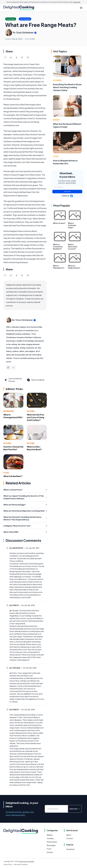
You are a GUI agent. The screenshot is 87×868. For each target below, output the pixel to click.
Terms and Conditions (21, 864)
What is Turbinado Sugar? (72, 225)
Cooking (57, 80)
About (69, 835)
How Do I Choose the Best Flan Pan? (13, 448)
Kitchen (31, 411)
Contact (70, 838)
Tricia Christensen (25, 32)
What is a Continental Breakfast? (58, 247)
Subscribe (67, 192)
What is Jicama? (59, 223)
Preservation (52, 842)
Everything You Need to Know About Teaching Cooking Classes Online (67, 87)
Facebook (70, 849)
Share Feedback (36, 380)
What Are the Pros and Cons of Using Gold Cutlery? (35, 417)
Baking (56, 120)
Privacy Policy (8, 864)
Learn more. (77, 2)
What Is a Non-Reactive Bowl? (34, 448)
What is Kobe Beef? (13, 476)
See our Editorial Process (13, 380)
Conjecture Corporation (26, 861)
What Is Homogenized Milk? (13, 416)
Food (6, 473)
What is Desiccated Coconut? (72, 247)
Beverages (9, 411)
